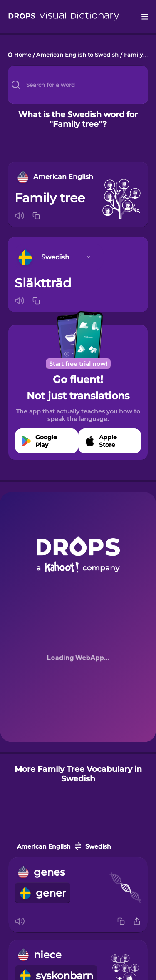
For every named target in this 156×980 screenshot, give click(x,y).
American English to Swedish (77, 55)
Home (23, 55)
